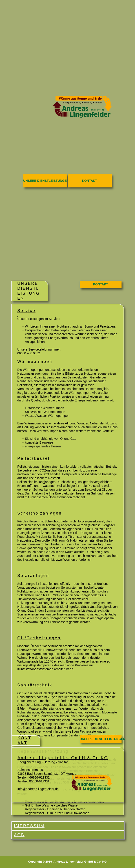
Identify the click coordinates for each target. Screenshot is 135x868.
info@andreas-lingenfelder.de (38, 789)
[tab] (68, 826)
